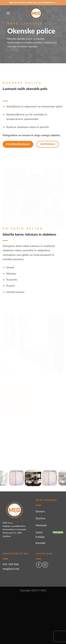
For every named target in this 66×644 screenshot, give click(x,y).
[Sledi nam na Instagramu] (45, 565)
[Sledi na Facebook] (39, 565)
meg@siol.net (11, 569)
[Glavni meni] (8, 13)
